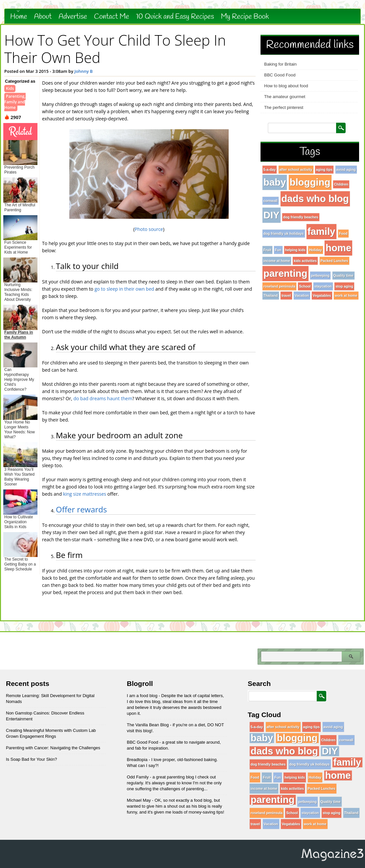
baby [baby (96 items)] (275, 182)
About (43, 17)
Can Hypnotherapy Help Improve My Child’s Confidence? (19, 380)
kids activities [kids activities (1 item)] (305, 261)
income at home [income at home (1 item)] (277, 261)
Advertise (73, 17)
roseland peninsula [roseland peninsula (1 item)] (279, 286)
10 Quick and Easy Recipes (175, 17)
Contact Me (112, 17)
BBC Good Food (280, 75)
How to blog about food (286, 86)
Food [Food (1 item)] (343, 234)
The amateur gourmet (285, 97)
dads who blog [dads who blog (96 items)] (315, 199)
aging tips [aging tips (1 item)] (324, 170)
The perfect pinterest (284, 107)
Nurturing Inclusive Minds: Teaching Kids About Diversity (18, 292)
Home (19, 17)
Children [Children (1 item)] (341, 184)
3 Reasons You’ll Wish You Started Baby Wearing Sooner (19, 477)
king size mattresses (85, 494)
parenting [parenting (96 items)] (285, 273)
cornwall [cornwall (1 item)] (271, 201)
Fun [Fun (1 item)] (278, 250)
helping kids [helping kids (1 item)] (295, 250)
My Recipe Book (245, 17)
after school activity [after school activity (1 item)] (296, 170)
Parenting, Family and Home (15, 102)
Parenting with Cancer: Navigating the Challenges (53, 748)
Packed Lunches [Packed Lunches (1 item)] (334, 261)
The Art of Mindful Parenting (20, 207)
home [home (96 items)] (338, 248)
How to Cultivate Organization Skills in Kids (19, 522)
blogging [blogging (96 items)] (310, 182)
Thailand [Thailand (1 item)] (271, 296)
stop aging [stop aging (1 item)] (344, 286)
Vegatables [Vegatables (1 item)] (322, 296)
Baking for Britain (280, 64)
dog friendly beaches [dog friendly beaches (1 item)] (301, 217)
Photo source (149, 229)
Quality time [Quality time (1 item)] (343, 276)
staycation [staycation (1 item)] (323, 286)
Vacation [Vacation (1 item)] (302, 296)
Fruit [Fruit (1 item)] (267, 250)
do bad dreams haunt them (103, 398)
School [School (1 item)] (305, 286)
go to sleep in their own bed (124, 289)
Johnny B (84, 71)
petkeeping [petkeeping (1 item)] (320, 276)
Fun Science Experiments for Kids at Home (18, 247)
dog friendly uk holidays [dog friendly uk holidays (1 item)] (284, 234)
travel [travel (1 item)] (286, 296)
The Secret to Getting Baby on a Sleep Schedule (20, 564)
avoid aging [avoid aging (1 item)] (346, 170)
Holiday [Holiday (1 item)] (316, 250)
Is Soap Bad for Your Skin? (31, 759)
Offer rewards (81, 509)
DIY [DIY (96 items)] (272, 215)
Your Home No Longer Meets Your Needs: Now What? (20, 430)
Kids (10, 88)
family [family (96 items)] (321, 231)
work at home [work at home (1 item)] (346, 296)
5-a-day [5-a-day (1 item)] (270, 170)
